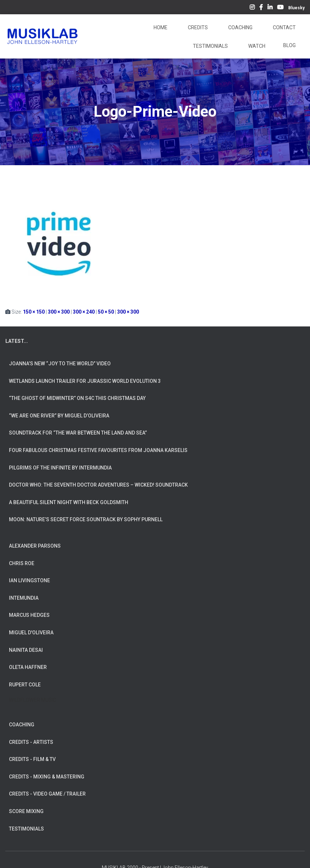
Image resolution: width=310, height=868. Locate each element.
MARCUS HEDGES (29, 615)
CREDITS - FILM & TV (32, 759)
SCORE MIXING (26, 811)
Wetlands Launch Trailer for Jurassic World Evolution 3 (85, 381)
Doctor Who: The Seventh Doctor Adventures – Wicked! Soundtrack (98, 485)
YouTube (280, 8)
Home (160, 27)
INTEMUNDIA (24, 598)
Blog (289, 45)
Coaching (240, 27)
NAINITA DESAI (26, 650)
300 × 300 (59, 312)
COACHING (22, 725)
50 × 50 (106, 312)
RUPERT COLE (25, 685)
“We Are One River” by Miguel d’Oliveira (59, 416)
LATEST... (17, 341)
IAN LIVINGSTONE (29, 580)
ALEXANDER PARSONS (35, 546)
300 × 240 (84, 312)
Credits (197, 27)
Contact (284, 27)
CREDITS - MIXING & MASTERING (47, 777)
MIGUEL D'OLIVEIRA (31, 633)
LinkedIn (270, 8)
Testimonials (210, 46)
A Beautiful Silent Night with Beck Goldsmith (69, 502)
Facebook (261, 8)
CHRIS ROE (22, 563)
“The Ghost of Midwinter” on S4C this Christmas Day (77, 398)
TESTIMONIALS (26, 829)
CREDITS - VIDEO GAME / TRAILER (47, 794)
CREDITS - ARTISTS (31, 742)
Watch (256, 46)
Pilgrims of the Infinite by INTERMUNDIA (60, 468)
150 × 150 (34, 312)
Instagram (252, 8)
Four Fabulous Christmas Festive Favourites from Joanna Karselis (98, 450)
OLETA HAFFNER (28, 667)
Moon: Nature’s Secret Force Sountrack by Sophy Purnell (86, 519)
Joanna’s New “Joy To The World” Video (60, 364)
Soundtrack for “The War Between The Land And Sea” (78, 433)
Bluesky (296, 8)
